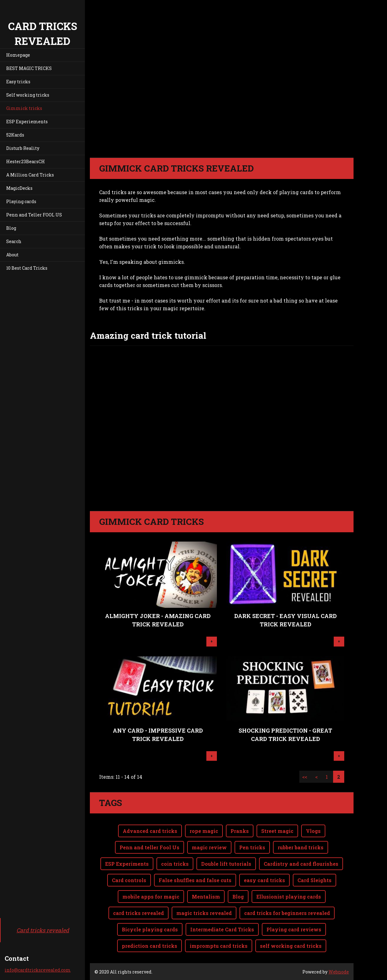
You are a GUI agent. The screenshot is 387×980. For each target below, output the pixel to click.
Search (14, 241)
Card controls (129, 880)
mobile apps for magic (151, 897)
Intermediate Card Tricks (222, 929)
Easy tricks (18, 82)
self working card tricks (291, 946)
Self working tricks (28, 95)
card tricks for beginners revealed (287, 913)
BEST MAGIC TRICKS (29, 68)
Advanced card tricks (150, 831)
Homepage (18, 55)
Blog (11, 228)
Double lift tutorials (226, 864)
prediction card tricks (150, 946)
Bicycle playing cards (150, 929)
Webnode (339, 972)
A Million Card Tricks (30, 175)
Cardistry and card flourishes (301, 864)
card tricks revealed (139, 913)
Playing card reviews (294, 929)
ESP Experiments (127, 864)
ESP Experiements (27, 122)
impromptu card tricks (219, 946)
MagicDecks (19, 188)
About (12, 255)
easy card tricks (264, 880)
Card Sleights (314, 880)
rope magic (204, 831)
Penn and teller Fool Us (150, 847)
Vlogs (313, 831)
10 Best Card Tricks (27, 268)
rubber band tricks (301, 847)
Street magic (277, 831)
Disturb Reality (23, 148)
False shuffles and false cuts (195, 880)
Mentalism (206, 897)
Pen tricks (252, 847)
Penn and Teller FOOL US (34, 215)
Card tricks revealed (43, 930)
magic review (209, 847)
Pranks (240, 831)
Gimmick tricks (24, 108)
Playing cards (21, 201)
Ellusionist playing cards (289, 897)
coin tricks (175, 864)
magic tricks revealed (204, 913)
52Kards (15, 135)
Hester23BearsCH (26, 161)
